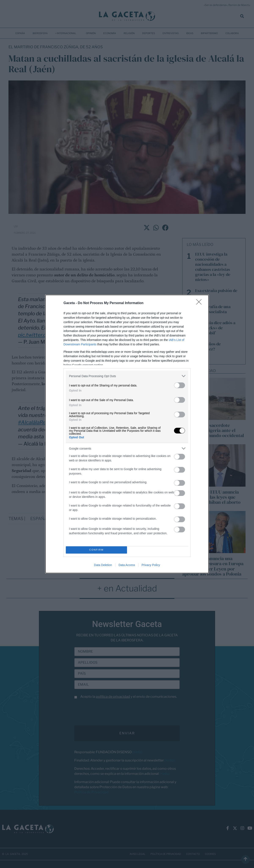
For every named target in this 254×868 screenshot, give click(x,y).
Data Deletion (103, 565)
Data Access (127, 565)
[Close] (200, 303)
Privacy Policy (151, 565)
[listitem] (127, 376)
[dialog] (127, 434)
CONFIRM (96, 550)
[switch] (179, 385)
